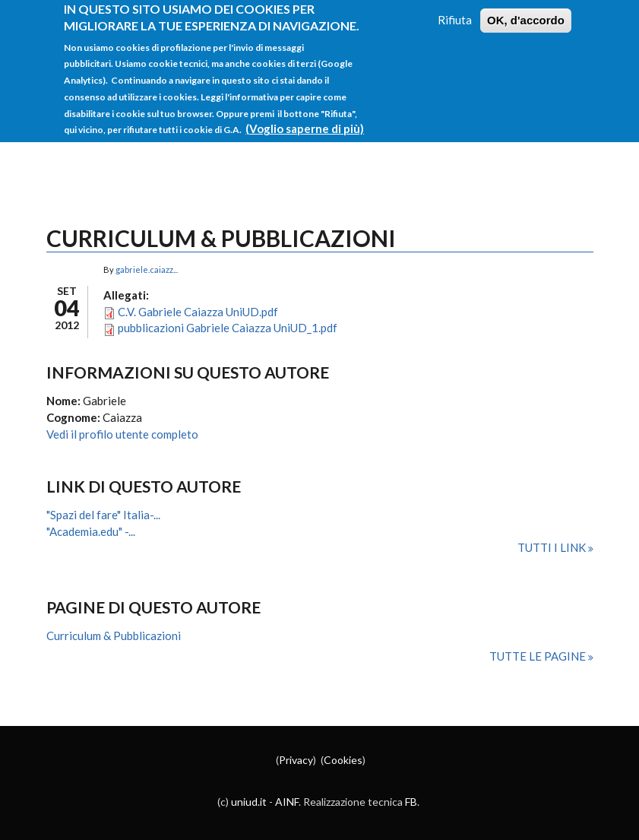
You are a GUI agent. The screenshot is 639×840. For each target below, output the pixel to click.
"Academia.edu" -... (91, 531)
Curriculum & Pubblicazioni (114, 636)
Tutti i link (553, 547)
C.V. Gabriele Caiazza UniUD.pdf (198, 312)
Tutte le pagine (539, 656)
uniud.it (249, 802)
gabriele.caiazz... (147, 269)
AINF (287, 802)
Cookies (343, 760)
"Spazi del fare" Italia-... (103, 515)
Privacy (296, 760)
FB (411, 802)
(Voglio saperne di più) (305, 116)
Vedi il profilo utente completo (122, 434)
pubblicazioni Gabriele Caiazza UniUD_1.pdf (228, 328)
